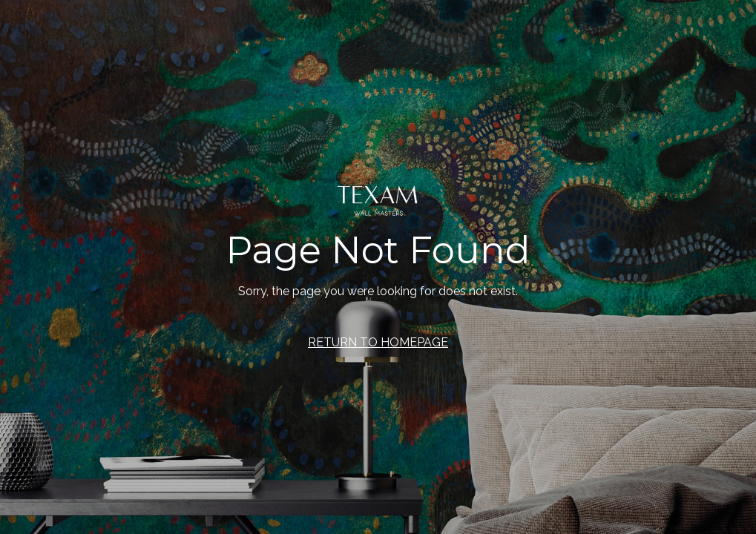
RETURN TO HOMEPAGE (378, 342)
